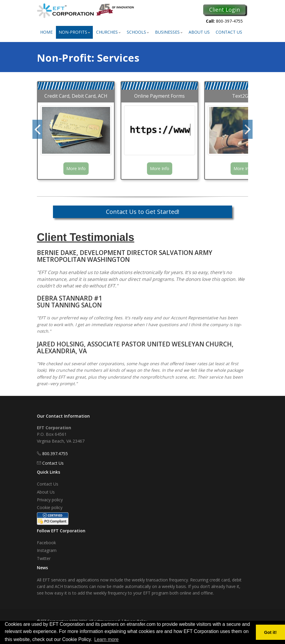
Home (46, 32)
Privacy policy (50, 500)
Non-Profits (74, 32)
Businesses (169, 32)
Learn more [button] (107, 639)
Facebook (46, 543)
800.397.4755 (55, 454)
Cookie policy (50, 507)
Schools (138, 32)
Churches (108, 32)
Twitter (44, 558)
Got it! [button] (270, 632)
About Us (199, 32)
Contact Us (229, 32)
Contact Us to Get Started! (143, 212)
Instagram (47, 550)
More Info (76, 168)
